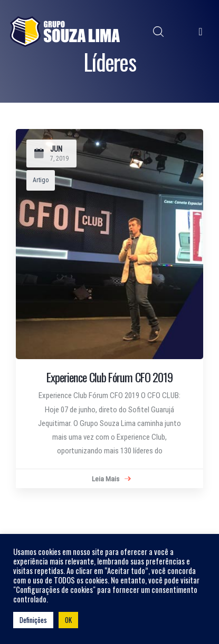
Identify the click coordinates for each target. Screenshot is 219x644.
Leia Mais (111, 479)
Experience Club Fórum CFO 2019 (110, 377)
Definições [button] (33, 620)
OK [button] (68, 620)
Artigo (41, 180)
